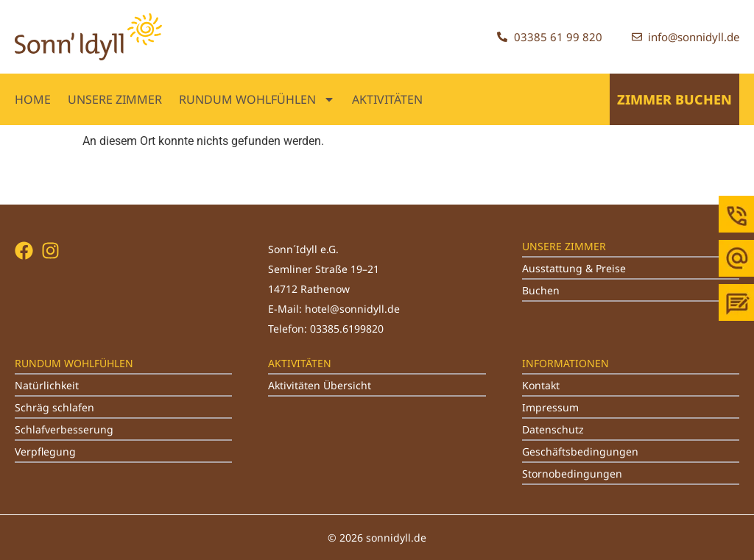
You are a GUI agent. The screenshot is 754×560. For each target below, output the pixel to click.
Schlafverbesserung (64, 429)
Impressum (550, 407)
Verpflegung (45, 451)
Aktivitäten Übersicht (320, 385)
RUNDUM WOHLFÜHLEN (257, 99)
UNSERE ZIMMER (115, 99)
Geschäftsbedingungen (580, 451)
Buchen (541, 290)
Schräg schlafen (54, 407)
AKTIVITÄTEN (387, 99)
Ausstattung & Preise (574, 268)
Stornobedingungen (572, 474)
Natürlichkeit (47, 385)
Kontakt (541, 385)
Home (33, 99)
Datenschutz (553, 429)
